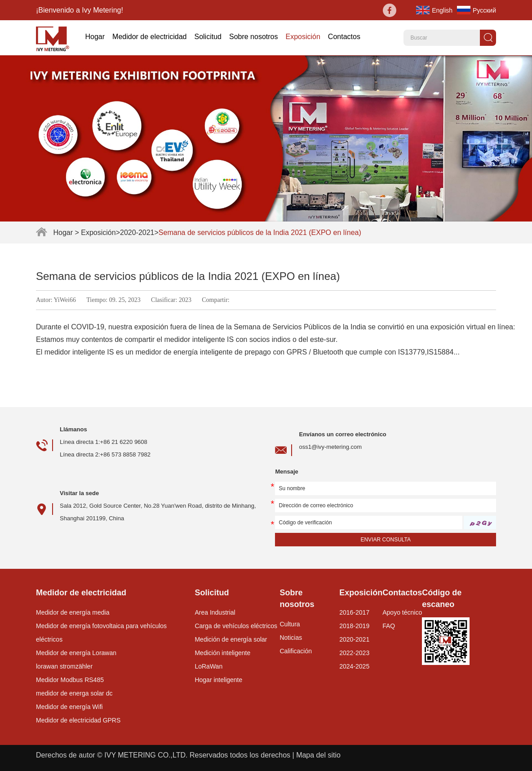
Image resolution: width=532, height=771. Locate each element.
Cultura (290, 624)
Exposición (303, 37)
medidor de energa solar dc (74, 693)
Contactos (344, 37)
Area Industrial (215, 612)
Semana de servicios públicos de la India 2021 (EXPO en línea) (260, 233)
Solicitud (208, 37)
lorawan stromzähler (64, 666)
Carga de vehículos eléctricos (236, 626)
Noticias (291, 638)
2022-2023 (354, 653)
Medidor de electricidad (149, 37)
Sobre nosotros (254, 37)
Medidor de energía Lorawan (76, 653)
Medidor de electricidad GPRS (78, 720)
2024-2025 (354, 666)
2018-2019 (354, 626)
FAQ (389, 626)
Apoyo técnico (402, 612)
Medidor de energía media (73, 612)
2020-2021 (137, 233)
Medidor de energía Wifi (69, 707)
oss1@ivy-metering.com (330, 447)
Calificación (296, 651)
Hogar (95, 37)
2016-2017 (354, 612)
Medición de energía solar (231, 639)
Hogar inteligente (218, 680)
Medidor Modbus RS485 (70, 680)
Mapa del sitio (318, 755)
